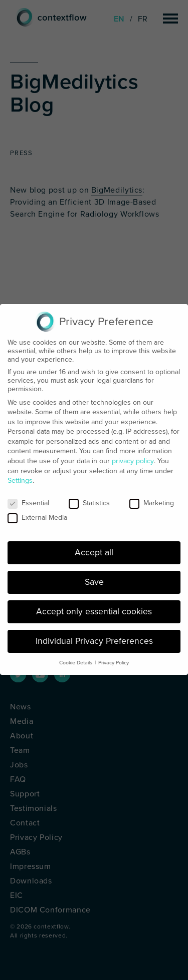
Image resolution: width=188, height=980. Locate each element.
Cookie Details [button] (76, 657)
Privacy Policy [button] (114, 657)
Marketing (152, 498)
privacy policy (133, 455)
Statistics (89, 498)
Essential (28, 498)
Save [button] (94, 577)
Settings (20, 475)
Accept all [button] (94, 547)
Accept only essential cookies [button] (94, 606)
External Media (37, 512)
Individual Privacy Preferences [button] (94, 636)
